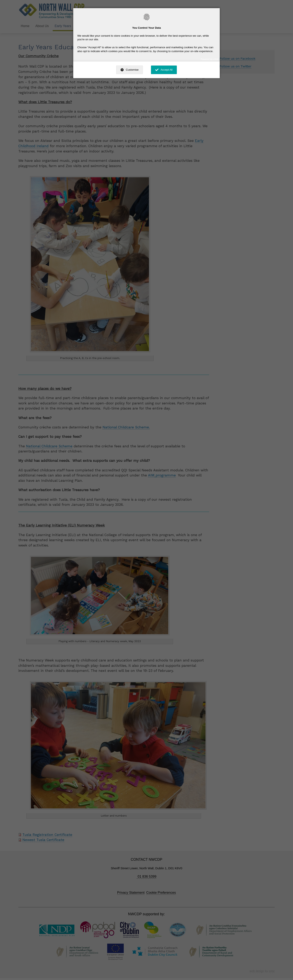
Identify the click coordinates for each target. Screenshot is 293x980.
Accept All (167, 70)
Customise (132, 70)
